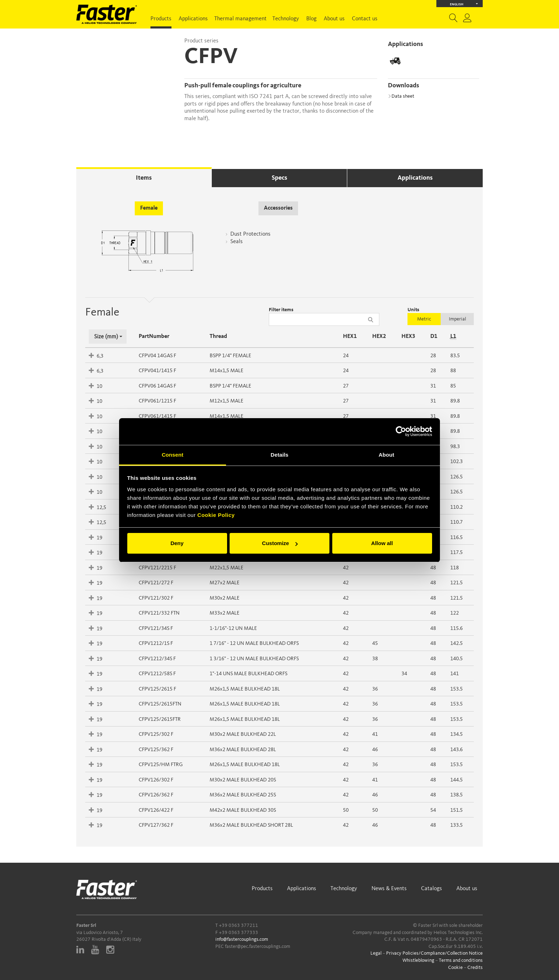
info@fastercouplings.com (242, 939)
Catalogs (432, 889)
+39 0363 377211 (239, 925)
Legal (376, 953)
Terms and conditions (461, 960)
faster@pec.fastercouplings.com (258, 946)
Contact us (365, 19)
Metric (424, 319)
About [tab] (386, 455)
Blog (311, 19)
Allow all (382, 543)
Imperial (457, 319)
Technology (286, 19)
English (464, 4)
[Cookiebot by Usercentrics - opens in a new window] (401, 431)
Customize (280, 543)
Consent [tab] (173, 455)
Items (144, 178)
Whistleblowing (418, 960)
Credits (475, 968)
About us (334, 19)
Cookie (455, 968)
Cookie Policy (216, 515)
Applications (193, 19)
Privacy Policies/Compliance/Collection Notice (434, 953)
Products (161, 19)
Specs (279, 178)
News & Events (389, 889)
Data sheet (401, 96)
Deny (177, 543)
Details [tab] (279, 455)
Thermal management (240, 19)
